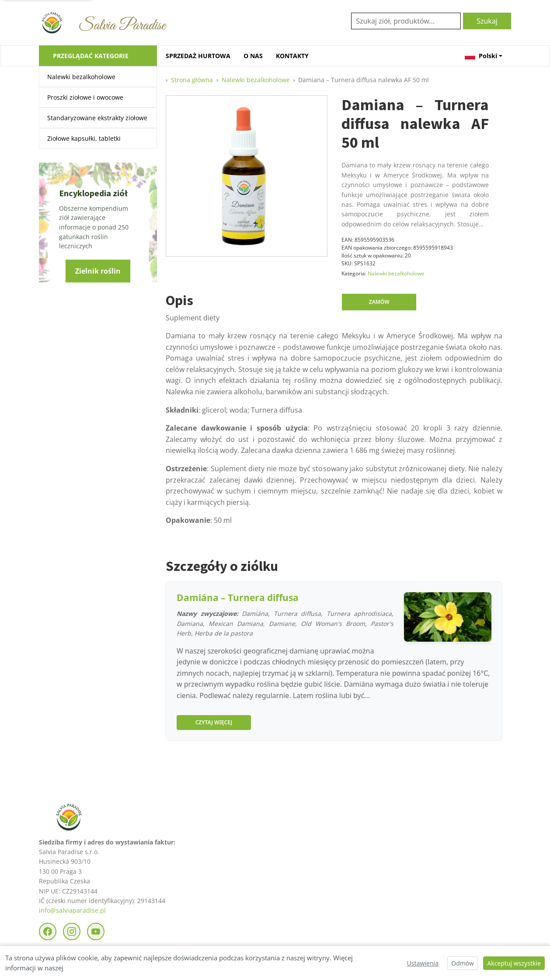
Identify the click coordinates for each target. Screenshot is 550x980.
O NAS (253, 56)
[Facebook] (48, 931)
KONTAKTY (292, 56)
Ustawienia (423, 963)
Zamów (379, 302)
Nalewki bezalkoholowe (81, 77)
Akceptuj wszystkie (514, 963)
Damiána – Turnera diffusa (238, 598)
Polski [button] (481, 56)
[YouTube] (96, 931)
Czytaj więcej (214, 722)
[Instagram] (72, 931)
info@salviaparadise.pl (72, 910)
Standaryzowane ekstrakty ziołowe (97, 118)
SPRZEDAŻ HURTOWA (198, 56)
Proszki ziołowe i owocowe (85, 97)
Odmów (463, 963)
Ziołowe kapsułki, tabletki (84, 138)
